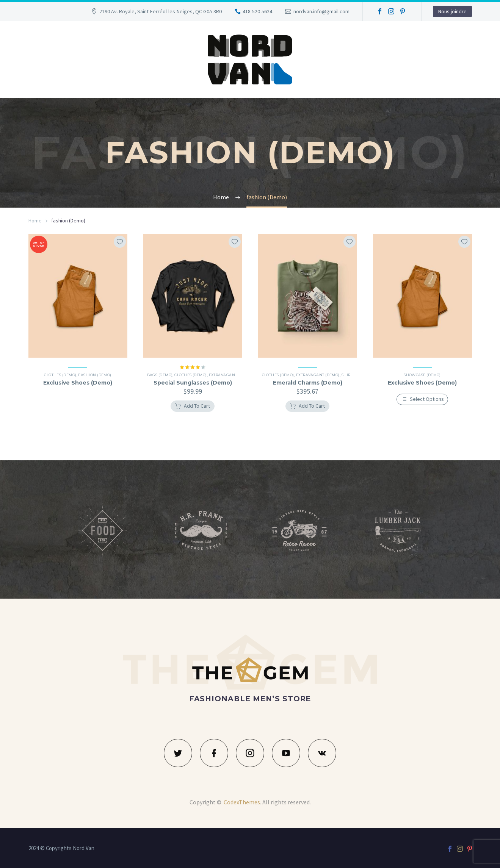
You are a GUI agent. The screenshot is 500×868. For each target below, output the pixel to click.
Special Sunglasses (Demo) (193, 383)
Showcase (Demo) (422, 375)
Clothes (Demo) (60, 375)
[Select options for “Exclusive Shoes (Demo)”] (422, 399)
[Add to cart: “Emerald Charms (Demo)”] (307, 406)
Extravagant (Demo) (234, 375)
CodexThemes (242, 802)
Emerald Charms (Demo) (308, 383)
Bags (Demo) (164, 375)
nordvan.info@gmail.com (321, 11)
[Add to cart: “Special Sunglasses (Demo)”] (193, 406)
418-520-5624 (257, 11)
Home (35, 221)
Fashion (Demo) (95, 375)
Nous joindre (452, 11)
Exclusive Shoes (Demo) (78, 383)
